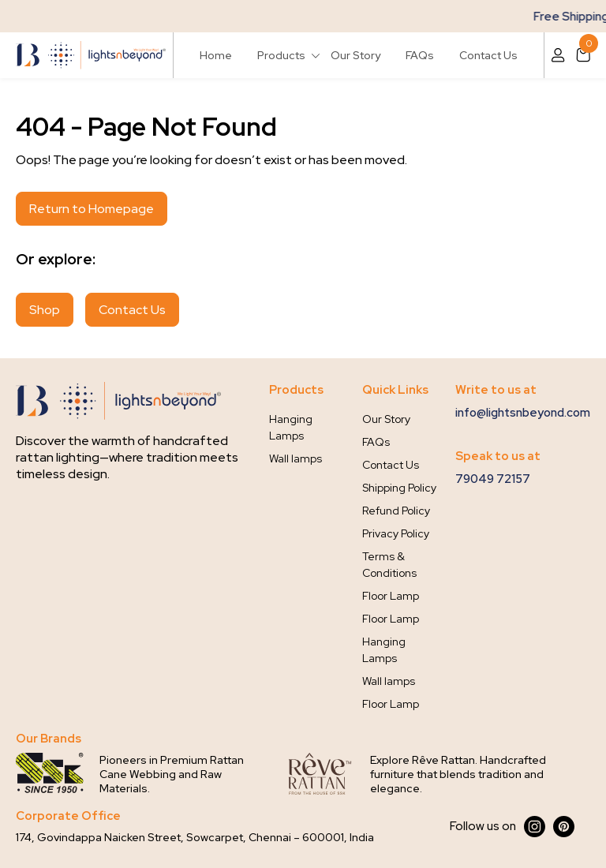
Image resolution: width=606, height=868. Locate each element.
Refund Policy (396, 511)
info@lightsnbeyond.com (523, 413)
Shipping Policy (399, 488)
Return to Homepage (92, 209)
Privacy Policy (396, 533)
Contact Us (488, 55)
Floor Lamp (391, 596)
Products (281, 55)
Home (216, 55)
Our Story (355, 55)
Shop (45, 310)
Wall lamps (296, 458)
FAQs (420, 55)
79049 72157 (493, 479)
